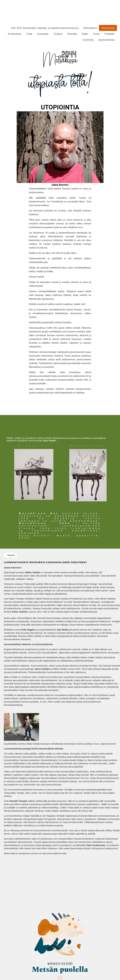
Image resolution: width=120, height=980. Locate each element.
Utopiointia (108, 28)
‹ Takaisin (11, 555)
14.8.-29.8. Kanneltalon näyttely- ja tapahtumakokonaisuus (45, 28)
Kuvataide (43, 34)
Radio (85, 34)
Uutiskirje (88, 40)
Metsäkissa (90, 28)
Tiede (29, 34)
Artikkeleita (14, 34)
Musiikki (72, 34)
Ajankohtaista (106, 40)
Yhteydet (109, 34)
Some (96, 34)
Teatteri (58, 34)
